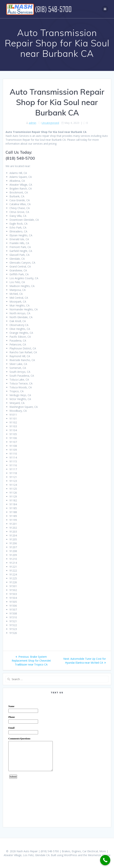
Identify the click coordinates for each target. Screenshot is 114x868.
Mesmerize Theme (99, 855)
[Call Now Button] (105, 860)
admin (32, 123)
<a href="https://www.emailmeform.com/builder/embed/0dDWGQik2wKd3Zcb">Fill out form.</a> (57, 761)
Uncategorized (50, 123)
